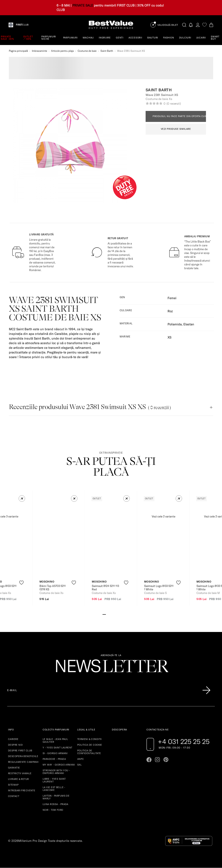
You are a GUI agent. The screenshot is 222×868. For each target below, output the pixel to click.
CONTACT (14, 796)
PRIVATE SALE (83, 5)
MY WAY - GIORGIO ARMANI (59, 765)
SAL (79, 765)
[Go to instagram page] (157, 760)
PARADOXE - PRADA (54, 759)
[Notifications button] (191, 25)
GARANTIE (14, 768)
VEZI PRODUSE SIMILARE (176, 129)
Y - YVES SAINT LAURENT (58, 748)
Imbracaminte (39, 51)
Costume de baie (87, 51)
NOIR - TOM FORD (53, 810)
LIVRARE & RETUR (18, 779)
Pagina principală (18, 51)
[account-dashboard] (198, 25)
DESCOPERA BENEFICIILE (23, 756)
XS (169, 337)
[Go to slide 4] (114, 614)
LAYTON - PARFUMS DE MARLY (56, 797)
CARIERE (13, 739)
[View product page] (59, 539)
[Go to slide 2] (108, 614)
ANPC (81, 759)
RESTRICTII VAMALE (20, 773)
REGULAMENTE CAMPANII (23, 762)
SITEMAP (13, 785)
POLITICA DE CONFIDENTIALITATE (89, 752)
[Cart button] (211, 25)
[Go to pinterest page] (166, 760)
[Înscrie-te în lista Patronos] (206, 690)
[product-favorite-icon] (21, 583)
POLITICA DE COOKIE (90, 745)
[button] (22, 499)
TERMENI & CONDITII (89, 739)
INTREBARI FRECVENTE (22, 790)
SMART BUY (215, 38)
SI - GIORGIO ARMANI (55, 753)
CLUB (22, 25)
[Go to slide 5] (118, 614)
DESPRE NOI (15, 745)
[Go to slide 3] (111, 614)
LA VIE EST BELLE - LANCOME (54, 789)
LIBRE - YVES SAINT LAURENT (54, 780)
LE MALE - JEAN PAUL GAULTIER (55, 740)
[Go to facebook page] (149, 760)
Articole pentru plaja (62, 51)
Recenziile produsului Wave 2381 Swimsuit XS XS (90, 407)
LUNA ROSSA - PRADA (55, 804)
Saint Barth (107, 51)
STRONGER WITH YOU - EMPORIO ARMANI (56, 772)
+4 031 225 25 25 (184, 741)
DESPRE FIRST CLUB (20, 751)
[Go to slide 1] (104, 614)
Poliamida (175, 324)
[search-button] (184, 25)
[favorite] (204, 25)
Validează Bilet (168, 25)
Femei (172, 298)
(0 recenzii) (174, 104)
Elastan (189, 324)
